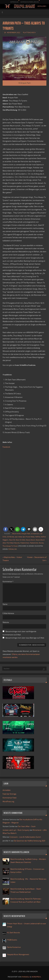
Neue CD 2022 (20, 540)
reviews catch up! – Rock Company (16, 830)
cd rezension (35, 534)
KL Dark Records (14, 933)
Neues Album (30, 540)
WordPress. (36, 977)
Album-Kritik (16, 534)
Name (5, 604)
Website (6, 622)
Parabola (26, 977)
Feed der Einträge (9, 794)
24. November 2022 (12, 33)
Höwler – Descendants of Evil (37, 559)
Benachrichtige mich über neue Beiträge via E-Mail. (25, 638)
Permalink (13, 549)
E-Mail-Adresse (8, 613)
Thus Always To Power (10, 546)
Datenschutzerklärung (30, 2)
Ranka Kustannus (14, 947)
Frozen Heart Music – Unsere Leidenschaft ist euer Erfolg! (27, 925)
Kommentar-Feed (9, 798)
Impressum (14, 2)
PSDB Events (12, 940)
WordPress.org (8, 802)
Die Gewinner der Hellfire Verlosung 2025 (29, 841)
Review (41, 543)
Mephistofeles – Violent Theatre (12, 559)
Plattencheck (29, 33)
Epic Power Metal (29, 537)
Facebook (6, 447)
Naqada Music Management (18, 955)
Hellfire (38, 537)
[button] (6, 529)
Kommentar (8, 582)
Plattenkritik (34, 543)
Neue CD (12, 540)
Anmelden (7, 790)
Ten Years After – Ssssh (27, 826)
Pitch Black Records (13, 543)
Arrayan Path (26, 534)
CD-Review (11, 537)
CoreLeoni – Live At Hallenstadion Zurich (25, 837)
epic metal (18, 537)
